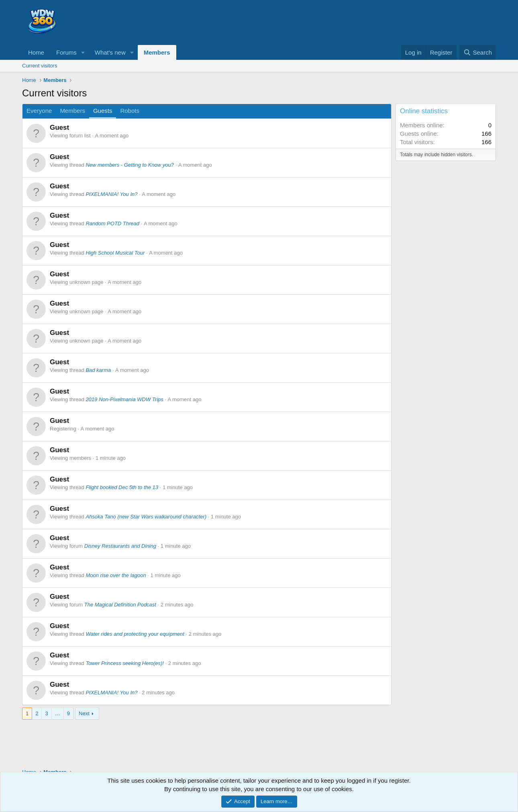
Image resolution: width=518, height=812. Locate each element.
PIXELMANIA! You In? (111, 194)
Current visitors (40, 66)
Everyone (39, 111)
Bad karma (98, 370)
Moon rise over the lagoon (116, 575)
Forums (66, 52)
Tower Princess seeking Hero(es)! (125, 663)
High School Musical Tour (115, 253)
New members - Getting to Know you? (130, 165)
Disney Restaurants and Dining (120, 546)
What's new (110, 52)
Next (84, 713)
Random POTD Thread (112, 223)
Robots (130, 111)
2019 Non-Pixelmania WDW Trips (124, 399)
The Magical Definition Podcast (120, 605)
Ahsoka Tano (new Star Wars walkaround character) (146, 517)
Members (157, 52)
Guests (103, 111)
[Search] (478, 52)
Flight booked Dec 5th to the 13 (122, 487)
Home (36, 52)
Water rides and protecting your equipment (135, 634)
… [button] (58, 713)
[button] (83, 52)
